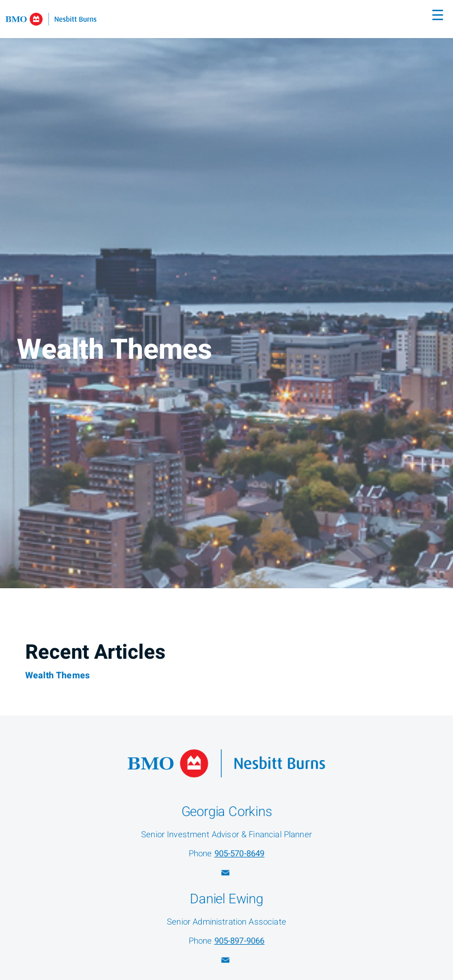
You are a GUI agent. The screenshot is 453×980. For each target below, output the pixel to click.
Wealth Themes (57, 676)
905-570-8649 (240, 854)
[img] (226, 294)
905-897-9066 (240, 941)
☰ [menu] (438, 16)
